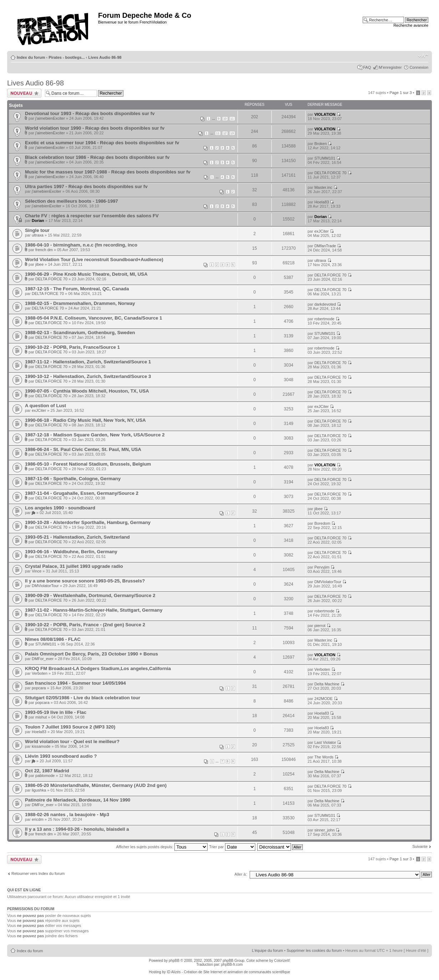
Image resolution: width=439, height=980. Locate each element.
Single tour (37, 230)
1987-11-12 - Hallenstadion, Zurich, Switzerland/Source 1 (88, 362)
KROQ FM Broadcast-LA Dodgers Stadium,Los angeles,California (98, 668)
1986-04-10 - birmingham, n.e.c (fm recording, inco (81, 245)
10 (225, 119)
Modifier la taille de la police (423, 56)
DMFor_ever (43, 659)
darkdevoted (325, 304)
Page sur (400, 93)
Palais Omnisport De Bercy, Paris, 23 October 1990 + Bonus (91, 654)
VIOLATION (325, 114)
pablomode (45, 776)
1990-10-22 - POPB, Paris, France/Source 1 (72, 347)
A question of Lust (45, 406)
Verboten (40, 673)
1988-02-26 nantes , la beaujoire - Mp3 (67, 815)
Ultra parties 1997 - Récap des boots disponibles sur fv (86, 186)
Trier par (232, 847)
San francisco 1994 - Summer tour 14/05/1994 (75, 683)
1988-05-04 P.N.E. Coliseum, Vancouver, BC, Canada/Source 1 (94, 318)
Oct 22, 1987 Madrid (47, 771)
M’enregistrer (390, 67)
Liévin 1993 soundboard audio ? (61, 756)
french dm (44, 250)
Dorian (38, 221)
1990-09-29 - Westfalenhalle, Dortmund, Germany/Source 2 (90, 595)
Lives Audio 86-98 (105, 57)
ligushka (39, 790)
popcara (39, 688)
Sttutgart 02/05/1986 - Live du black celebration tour (83, 698)
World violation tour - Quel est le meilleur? (72, 742)
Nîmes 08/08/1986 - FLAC (53, 639)
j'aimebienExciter (50, 118)
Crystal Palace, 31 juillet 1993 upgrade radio (74, 566)
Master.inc (323, 187)
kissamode (41, 746)
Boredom (322, 523)
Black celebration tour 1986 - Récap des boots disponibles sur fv (97, 157)
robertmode (324, 319)
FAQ (367, 67)
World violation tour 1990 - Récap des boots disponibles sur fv (95, 128)
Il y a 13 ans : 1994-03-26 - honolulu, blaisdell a (77, 829)
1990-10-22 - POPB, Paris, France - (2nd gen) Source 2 (85, 625)
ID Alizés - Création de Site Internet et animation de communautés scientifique (229, 972)
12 (225, 133)
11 (232, 119)
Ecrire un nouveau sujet (24, 93)
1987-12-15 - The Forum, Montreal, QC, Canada (77, 289)
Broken (320, 144)
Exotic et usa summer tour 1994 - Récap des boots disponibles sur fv (102, 143)
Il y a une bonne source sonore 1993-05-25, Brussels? (85, 581)
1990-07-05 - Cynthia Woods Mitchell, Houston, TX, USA (87, 391)
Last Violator (325, 742)
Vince (37, 571)
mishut (41, 717)
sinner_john (324, 830)
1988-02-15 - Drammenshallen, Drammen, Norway (80, 303)
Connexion (419, 67)
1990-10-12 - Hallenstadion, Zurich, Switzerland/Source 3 (88, 376)
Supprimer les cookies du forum (314, 950)
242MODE (323, 699)
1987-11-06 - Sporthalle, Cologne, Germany (73, 479)
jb (34, 513)
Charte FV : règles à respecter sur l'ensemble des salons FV (92, 216)
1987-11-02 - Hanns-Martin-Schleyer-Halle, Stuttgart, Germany (94, 610)
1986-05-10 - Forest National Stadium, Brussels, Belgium (88, 464)
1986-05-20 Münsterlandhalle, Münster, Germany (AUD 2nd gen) (96, 785)
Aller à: (241, 874)
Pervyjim (322, 567)
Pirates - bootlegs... (67, 57)
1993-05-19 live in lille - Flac (56, 712)
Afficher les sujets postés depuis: (162, 847)
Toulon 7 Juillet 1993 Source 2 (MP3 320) (70, 727)
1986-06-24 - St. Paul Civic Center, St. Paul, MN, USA (83, 449)
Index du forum (31, 57)
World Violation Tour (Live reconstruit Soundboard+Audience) (94, 260)
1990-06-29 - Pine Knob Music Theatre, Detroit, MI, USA (86, 274)
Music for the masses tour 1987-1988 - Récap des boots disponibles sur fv (108, 172)
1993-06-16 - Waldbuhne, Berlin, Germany (71, 552)
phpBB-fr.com (232, 965)
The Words (324, 757)
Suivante (420, 846)
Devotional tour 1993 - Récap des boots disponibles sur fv (90, 113)
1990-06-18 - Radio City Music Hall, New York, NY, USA (85, 420)
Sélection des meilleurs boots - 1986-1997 (72, 201)
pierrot (320, 626)
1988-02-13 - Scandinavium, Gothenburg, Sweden (80, 333)
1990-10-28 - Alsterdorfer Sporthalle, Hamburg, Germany (88, 522)
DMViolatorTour (45, 586)
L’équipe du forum (267, 950)
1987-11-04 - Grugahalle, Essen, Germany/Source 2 (82, 493)
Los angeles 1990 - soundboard (60, 508)
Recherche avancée (411, 25)
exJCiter (321, 231)
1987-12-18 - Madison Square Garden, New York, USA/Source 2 (95, 435)
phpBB (174, 961)
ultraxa (38, 235)
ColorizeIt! (282, 961)
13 (232, 133)
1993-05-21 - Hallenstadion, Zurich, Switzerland (77, 537)
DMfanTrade (325, 246)
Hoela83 (321, 202)
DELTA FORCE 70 (330, 173)
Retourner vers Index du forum (38, 873)
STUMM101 (325, 158)
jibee (39, 264)
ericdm (38, 819)
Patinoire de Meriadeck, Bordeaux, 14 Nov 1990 (78, 800)
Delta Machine (327, 684)
